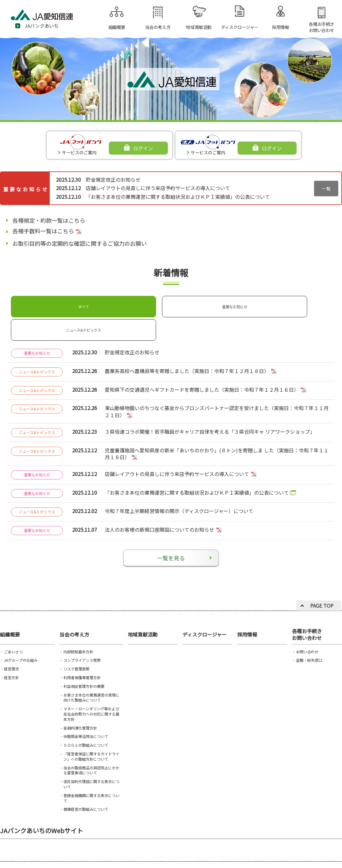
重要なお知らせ (104, 304)
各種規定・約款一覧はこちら (49, 220)
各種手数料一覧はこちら (43, 231)
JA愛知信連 (50, 17)
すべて (40, 304)
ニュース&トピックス (169, 304)
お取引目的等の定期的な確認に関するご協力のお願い (80, 243)
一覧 (326, 189)
